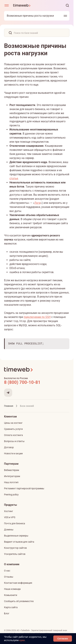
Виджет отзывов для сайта (19, 542)
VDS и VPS (10, 517)
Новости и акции (13, 453)
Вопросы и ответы (14, 441)
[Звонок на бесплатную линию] (37, 382)
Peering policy (11, 495)
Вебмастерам (12, 470)
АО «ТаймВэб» (23, 630)
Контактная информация (18, 583)
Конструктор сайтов (15, 548)
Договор (9, 447)
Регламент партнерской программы (24, 488)
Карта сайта (11, 607)
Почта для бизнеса (15, 523)
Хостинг (9, 511)
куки (22, 640)
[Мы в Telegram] (8, 393)
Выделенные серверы (16, 536)
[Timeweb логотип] (22, 5)
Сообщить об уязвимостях (19, 601)
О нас (7, 571)
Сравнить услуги (13, 429)
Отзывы (9, 577)
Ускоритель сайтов (15, 554)
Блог (7, 613)
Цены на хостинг (13, 423)
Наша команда (12, 589)
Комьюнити (11, 595)
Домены (9, 530)
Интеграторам (12, 476)
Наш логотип (11, 482)
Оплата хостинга (13, 435)
